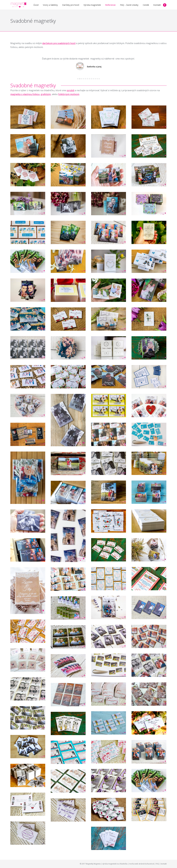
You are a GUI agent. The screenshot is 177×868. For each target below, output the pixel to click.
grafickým (46, 94)
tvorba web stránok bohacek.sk (142, 864)
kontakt (164, 864)
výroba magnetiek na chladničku (115, 864)
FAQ (157, 864)
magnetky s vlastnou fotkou (25, 94)
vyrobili (70, 90)
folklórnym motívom (69, 94)
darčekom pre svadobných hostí (59, 43)
